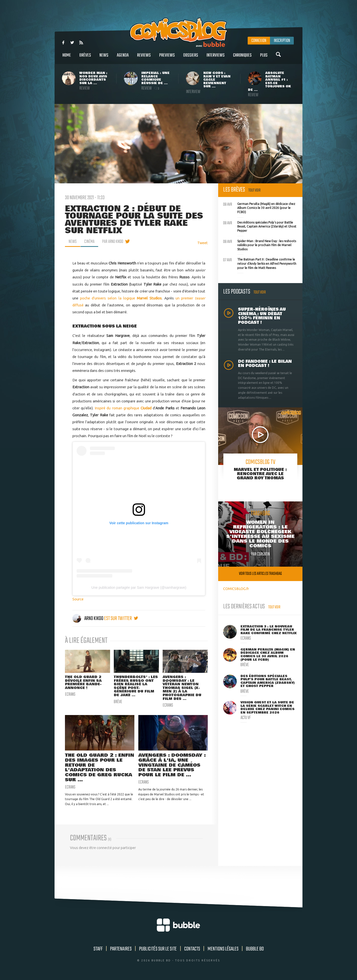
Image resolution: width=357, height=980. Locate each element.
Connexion (259, 41)
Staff (98, 949)
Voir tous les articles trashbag (260, 574)
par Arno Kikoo (113, 242)
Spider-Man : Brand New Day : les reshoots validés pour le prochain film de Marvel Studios (260, 245)
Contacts (192, 949)
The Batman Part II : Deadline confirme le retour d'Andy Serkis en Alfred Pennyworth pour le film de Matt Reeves (260, 263)
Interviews (216, 58)
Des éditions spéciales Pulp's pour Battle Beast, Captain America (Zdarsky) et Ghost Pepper (260, 226)
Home (67, 58)
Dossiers (191, 58)
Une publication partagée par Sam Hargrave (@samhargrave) (139, 588)
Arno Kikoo (88, 619)
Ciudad (146, 408)
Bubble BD (255, 949)
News (104, 58)
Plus (264, 58)
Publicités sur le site (158, 949)
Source (78, 599)
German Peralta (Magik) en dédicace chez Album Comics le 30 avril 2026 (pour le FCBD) (259, 207)
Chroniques (242, 58)
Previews (167, 58)
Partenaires (121, 949)
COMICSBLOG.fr (236, 589)
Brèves (85, 58)
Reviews (144, 58)
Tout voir (254, 190)
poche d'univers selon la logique (121, 298)
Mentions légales (223, 949)
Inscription (282, 41)
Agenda (123, 58)
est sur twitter (121, 619)
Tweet (203, 243)
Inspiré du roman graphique (118, 408)
